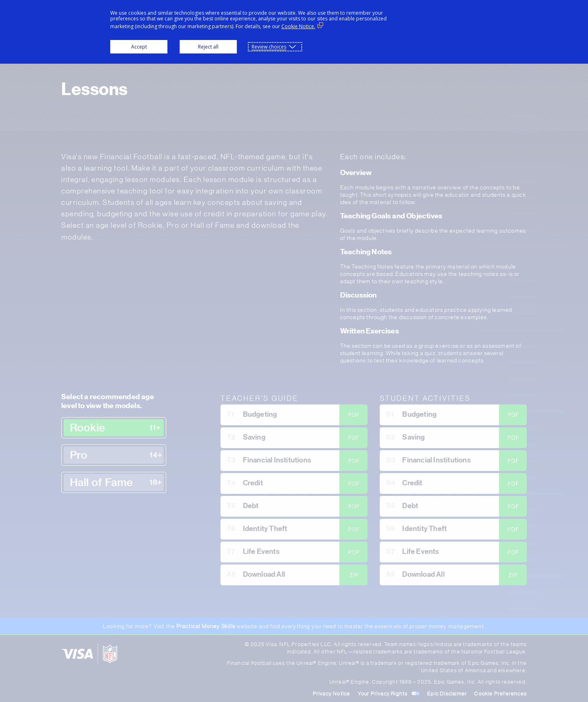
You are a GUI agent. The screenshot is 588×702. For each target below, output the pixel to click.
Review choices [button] (269, 47)
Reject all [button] (208, 47)
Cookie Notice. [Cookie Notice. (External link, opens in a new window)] (298, 26)
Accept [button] (139, 47)
